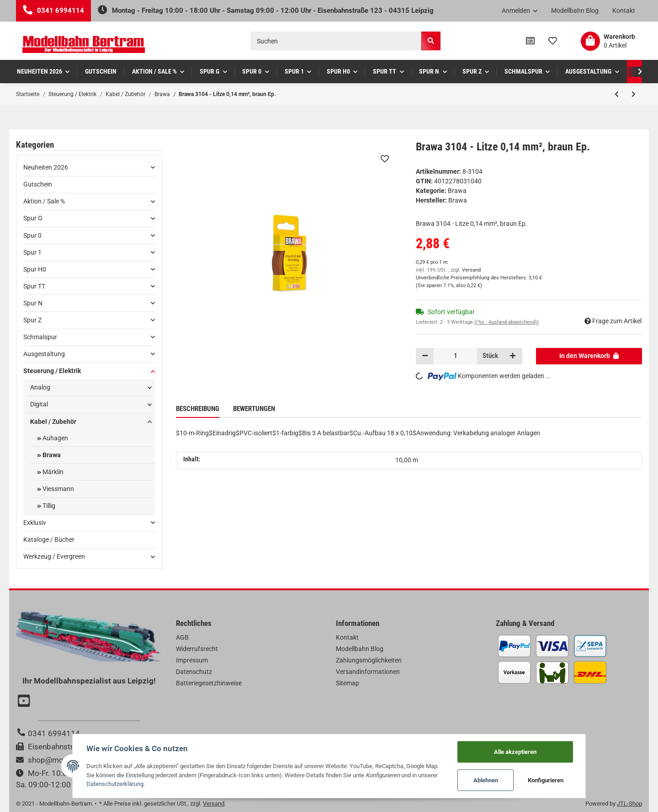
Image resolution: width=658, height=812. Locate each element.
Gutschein (38, 184)
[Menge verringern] (425, 356)
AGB (182, 637)
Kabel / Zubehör (53, 422)
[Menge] (455, 356)
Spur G (33, 218)
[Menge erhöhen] (513, 356)
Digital (39, 404)
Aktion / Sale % (44, 201)
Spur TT (34, 286)
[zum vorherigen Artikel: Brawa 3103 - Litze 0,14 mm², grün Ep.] (617, 94)
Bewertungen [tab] (254, 409)
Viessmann (58, 489)
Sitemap (348, 683)
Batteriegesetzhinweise (209, 683)
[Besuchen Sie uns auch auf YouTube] (25, 702)
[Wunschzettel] (553, 41)
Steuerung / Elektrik (52, 371)
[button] (520, 11)
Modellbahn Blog (575, 11)
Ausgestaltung (44, 354)
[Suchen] (336, 41)
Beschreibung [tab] (198, 409)
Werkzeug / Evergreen (54, 556)
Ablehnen (486, 780)
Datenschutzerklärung (115, 784)
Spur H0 (35, 269)
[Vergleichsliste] (530, 41)
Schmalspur (40, 337)
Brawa (457, 191)
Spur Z (32, 320)
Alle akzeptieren (516, 751)
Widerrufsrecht (197, 649)
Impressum (192, 660)
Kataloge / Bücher (49, 540)
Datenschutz (194, 672)
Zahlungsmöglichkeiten (369, 660)
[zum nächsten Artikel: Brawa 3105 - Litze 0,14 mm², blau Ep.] (634, 94)
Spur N (33, 303)
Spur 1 (32, 252)
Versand (471, 270)
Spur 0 (32, 235)
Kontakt (624, 11)
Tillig (48, 506)
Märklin (52, 472)
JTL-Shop (629, 804)
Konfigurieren (546, 780)
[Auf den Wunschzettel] (385, 159)
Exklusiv (35, 523)
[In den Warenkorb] (589, 356)
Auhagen (55, 438)
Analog (40, 387)
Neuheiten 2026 (46, 167)
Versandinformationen (368, 672)
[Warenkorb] (608, 41)
